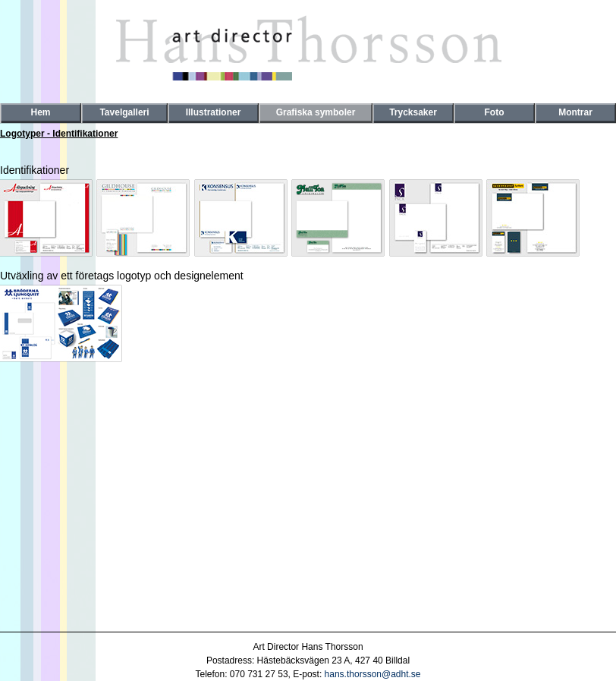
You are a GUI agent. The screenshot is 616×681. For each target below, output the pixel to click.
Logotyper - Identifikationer (59, 134)
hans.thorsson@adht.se (373, 674)
